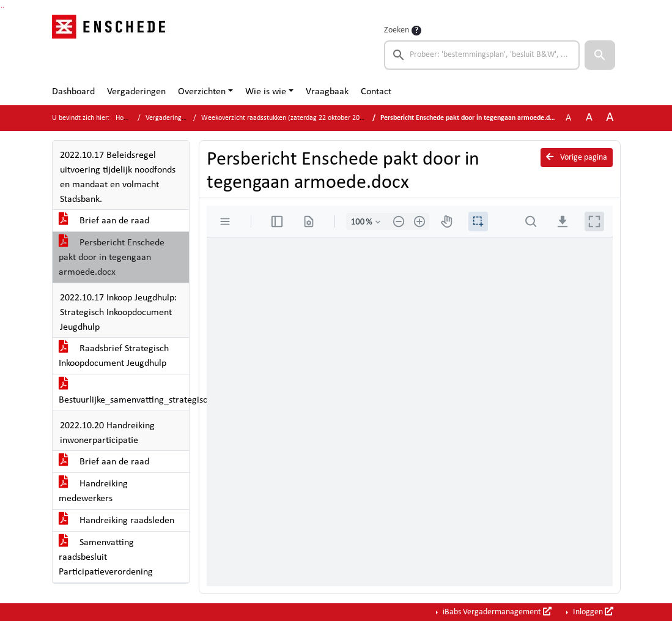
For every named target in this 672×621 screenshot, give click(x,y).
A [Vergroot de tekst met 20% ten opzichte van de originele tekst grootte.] (589, 118)
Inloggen (592, 612)
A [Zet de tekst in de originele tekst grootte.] (568, 118)
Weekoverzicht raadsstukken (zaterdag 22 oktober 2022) (285, 118)
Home (124, 118)
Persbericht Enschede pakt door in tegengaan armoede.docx (112, 258)
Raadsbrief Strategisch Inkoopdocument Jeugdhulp (114, 356)
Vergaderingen (136, 92)
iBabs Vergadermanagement (496, 612)
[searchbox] (482, 55)
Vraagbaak (327, 92)
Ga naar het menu (3, 8)
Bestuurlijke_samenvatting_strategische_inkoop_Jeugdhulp (124, 393)
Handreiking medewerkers (93, 491)
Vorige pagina (577, 157)
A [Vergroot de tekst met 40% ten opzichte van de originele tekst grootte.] (610, 118)
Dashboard (73, 92)
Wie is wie (266, 92)
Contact (376, 92)
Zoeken (397, 30)
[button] (600, 55)
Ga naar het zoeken (2, 8)
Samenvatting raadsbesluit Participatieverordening (106, 557)
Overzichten (202, 92)
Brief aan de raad (104, 221)
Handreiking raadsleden (116, 521)
